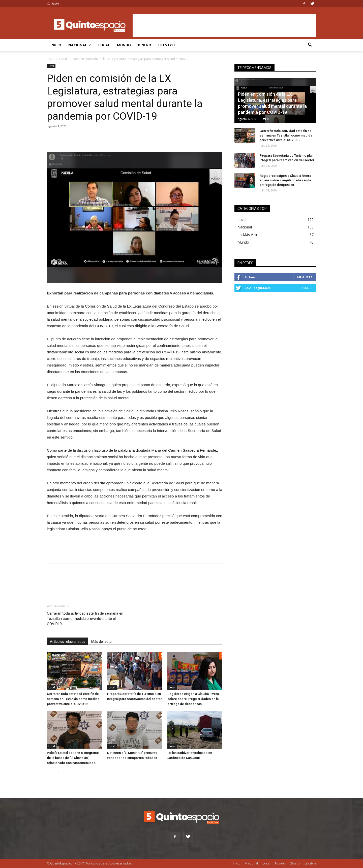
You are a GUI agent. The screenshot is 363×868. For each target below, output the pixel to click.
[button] (310, 45)
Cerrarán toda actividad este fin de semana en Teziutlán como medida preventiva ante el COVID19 (85, 619)
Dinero (145, 45)
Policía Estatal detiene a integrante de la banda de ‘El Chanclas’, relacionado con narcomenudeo (73, 758)
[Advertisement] (224, 25)
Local (104, 45)
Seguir (307, 288)
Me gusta (305, 277)
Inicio (56, 45)
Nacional (80, 45)
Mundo (124, 45)
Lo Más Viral (248, 235)
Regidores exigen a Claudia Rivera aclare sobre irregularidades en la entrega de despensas (193, 699)
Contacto (53, 3)
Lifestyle (167, 45)
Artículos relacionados (68, 642)
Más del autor (102, 642)
